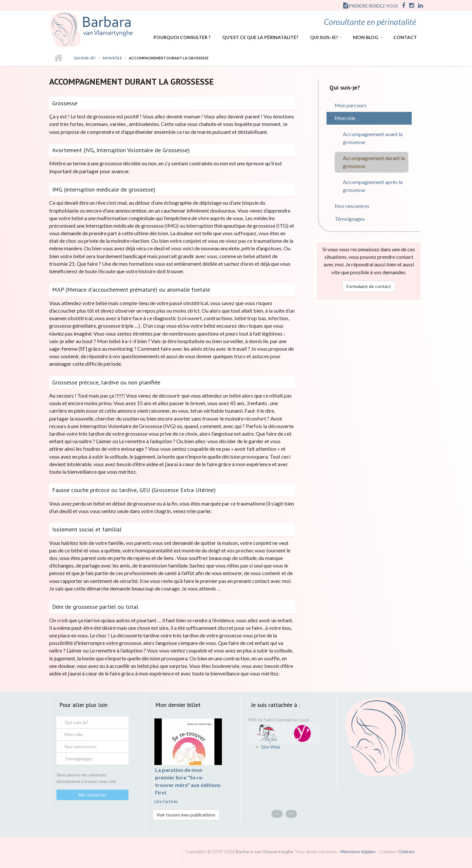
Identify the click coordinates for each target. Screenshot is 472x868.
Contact (405, 37)
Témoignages (350, 219)
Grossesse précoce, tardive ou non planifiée (106, 382)
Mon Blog (366, 37)
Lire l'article (166, 801)
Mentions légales (358, 851)
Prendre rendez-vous (371, 6)
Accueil (58, 58)
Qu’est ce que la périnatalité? (260, 37)
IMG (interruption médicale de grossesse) (104, 189)
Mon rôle (112, 58)
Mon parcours (351, 105)
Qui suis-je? (324, 37)
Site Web (271, 747)
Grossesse (65, 103)
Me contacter (92, 795)
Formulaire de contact (369, 286)
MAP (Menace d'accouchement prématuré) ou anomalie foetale (131, 289)
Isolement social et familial (87, 529)
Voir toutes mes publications (186, 815)
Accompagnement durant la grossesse (374, 162)
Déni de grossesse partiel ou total (95, 607)
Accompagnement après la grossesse (373, 186)
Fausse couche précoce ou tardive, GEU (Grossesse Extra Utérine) (134, 490)
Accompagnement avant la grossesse (373, 138)
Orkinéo (407, 851)
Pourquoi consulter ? (182, 37)
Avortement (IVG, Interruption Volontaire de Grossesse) (121, 150)
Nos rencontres (352, 206)
